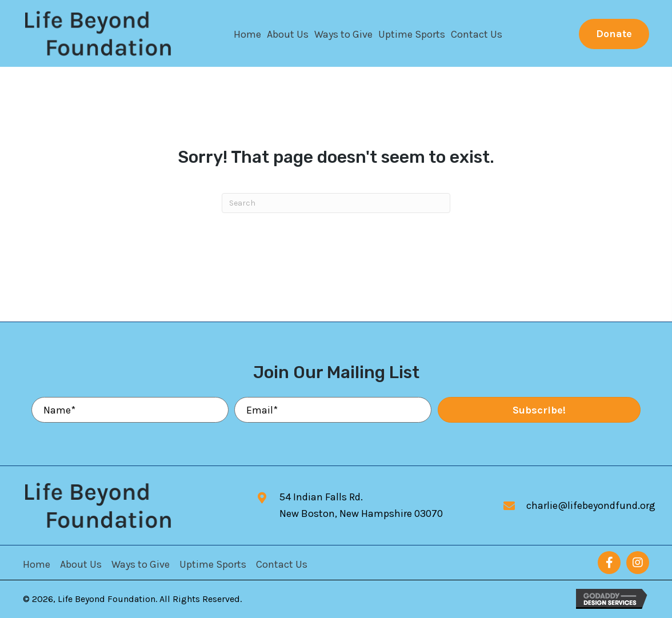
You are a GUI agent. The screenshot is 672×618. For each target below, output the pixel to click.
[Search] (336, 203)
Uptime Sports (213, 564)
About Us (81, 564)
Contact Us (282, 564)
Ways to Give (141, 564)
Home (37, 564)
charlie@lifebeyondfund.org (591, 505)
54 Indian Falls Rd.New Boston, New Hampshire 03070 (361, 505)
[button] (614, 34)
